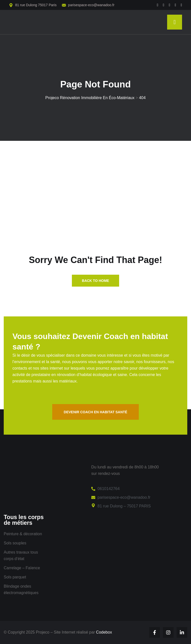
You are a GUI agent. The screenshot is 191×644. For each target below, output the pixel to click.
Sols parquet (15, 577)
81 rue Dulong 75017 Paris (36, 5)
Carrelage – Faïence (22, 568)
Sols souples (15, 543)
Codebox (104, 632)
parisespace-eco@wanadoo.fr (91, 5)
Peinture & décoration (23, 534)
